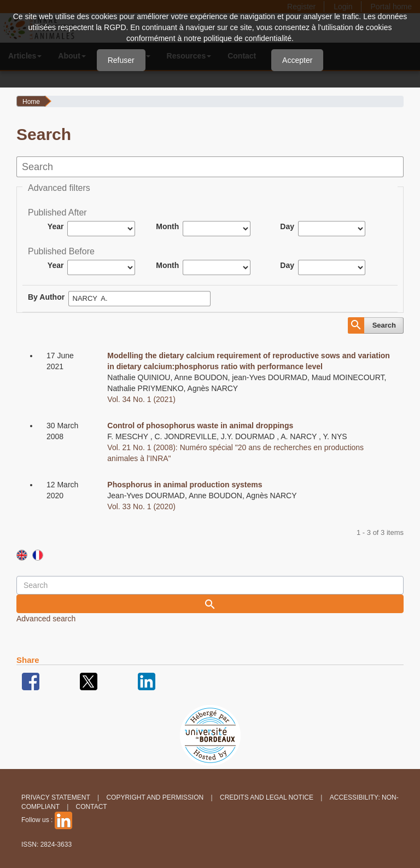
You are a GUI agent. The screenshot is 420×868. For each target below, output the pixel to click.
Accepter (297, 60)
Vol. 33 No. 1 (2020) (141, 506)
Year (56, 226)
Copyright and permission (155, 797)
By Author (46, 297)
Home (31, 102)
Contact (92, 807)
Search (384, 325)
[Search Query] (210, 585)
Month (167, 226)
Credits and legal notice (267, 797)
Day (287, 226)
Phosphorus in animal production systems (185, 485)
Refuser (121, 60)
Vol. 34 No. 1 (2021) (141, 399)
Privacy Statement (56, 797)
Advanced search (46, 619)
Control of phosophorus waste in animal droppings (200, 426)
